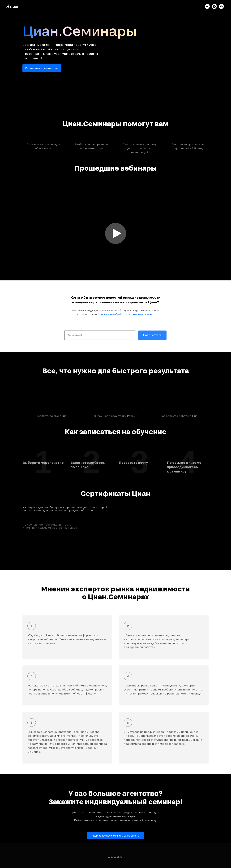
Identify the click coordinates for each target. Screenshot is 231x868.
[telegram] (207, 6)
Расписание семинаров (42, 68)
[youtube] (221, 6)
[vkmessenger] (214, 6)
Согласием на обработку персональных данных (126, 315)
